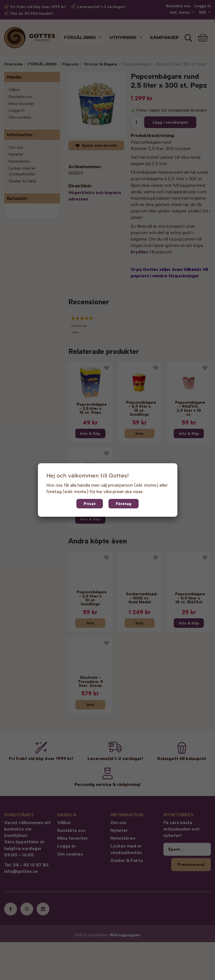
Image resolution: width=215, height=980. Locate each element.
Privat (90, 504)
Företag (124, 504)
